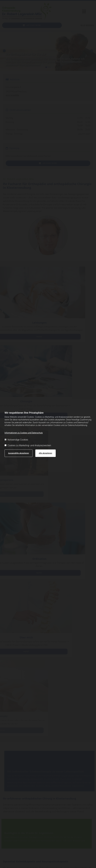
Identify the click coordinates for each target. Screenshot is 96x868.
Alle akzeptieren (46, 453)
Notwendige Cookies (16, 440)
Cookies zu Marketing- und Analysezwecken (28, 445)
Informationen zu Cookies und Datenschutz (24, 433)
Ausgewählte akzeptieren (19, 453)
